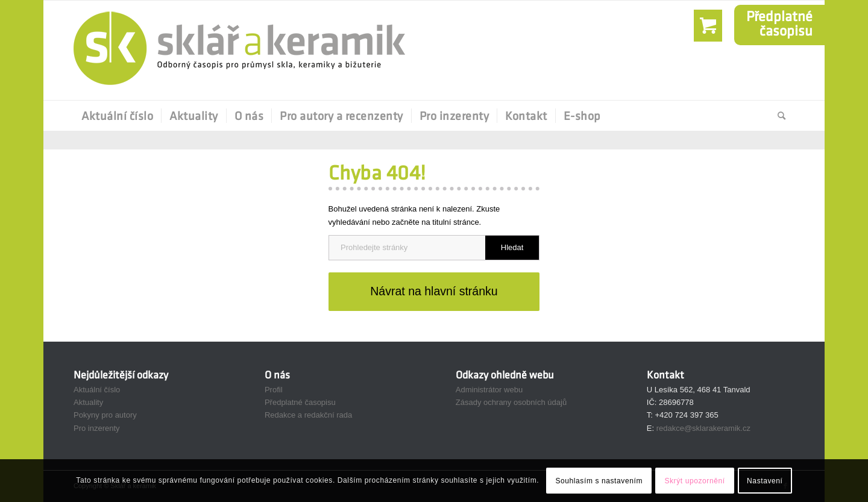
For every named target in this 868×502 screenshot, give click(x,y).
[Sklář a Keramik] (239, 50)
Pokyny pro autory (105, 415)
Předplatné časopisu (300, 402)
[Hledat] (778, 116)
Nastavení (765, 481)
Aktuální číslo (97, 390)
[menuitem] (117, 116)
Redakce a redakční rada (308, 415)
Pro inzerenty (97, 428)
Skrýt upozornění (694, 481)
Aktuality (88, 402)
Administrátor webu (489, 390)
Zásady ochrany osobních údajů (511, 402)
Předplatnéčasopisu (779, 23)
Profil (274, 390)
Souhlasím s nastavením (599, 481)
